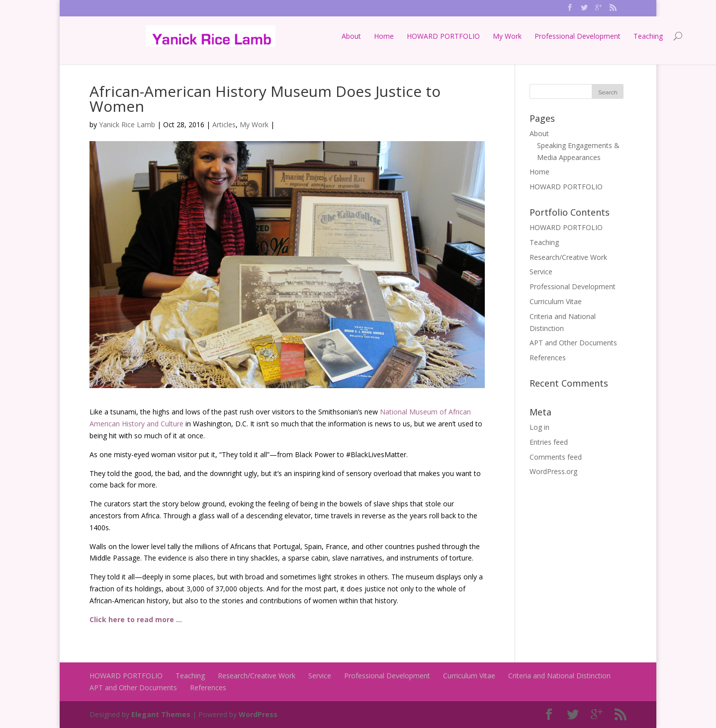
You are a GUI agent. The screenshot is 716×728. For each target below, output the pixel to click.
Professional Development (521, 36)
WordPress (258, 714)
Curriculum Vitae (556, 301)
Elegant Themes (161, 714)
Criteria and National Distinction (559, 676)
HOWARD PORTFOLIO (387, 36)
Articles (224, 124)
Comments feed (556, 457)
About (295, 36)
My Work (451, 36)
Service (541, 272)
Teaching (592, 36)
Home (328, 36)
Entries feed (549, 442)
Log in (539, 427)
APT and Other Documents (573, 343)
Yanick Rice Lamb (127, 124)
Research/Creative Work (568, 257)
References (548, 358)
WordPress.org (553, 471)
